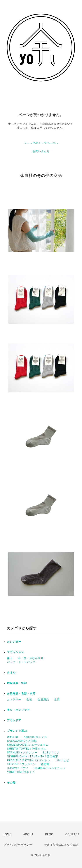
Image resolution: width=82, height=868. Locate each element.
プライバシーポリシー (18, 845)
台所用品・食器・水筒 (21, 693)
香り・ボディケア (18, 710)
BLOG (49, 834)
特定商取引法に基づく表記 (61, 845)
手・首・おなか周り (31, 658)
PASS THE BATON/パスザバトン (29, 760)
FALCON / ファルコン (21, 764)
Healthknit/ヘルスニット (50, 768)
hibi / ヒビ (62, 760)
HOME (7, 834)
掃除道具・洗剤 (17, 683)
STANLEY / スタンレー (22, 753)
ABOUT (28, 834)
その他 (11, 783)
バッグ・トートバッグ (21, 662)
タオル (11, 673)
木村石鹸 (13, 737)
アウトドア (14, 720)
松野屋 (45, 764)
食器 (29, 700)
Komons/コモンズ (35, 737)
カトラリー (14, 700)
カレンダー (14, 642)
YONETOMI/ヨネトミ (21, 772)
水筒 (57, 700)
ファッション (16, 652)
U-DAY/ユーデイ (18, 768)
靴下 (10, 658)
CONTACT (72, 834)
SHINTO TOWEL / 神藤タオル (27, 749)
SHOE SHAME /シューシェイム (28, 745)
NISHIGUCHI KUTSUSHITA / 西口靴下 (33, 756)
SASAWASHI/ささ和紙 (22, 741)
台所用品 (43, 700)
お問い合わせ (41, 151)
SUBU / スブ (51, 753)
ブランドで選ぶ (17, 731)
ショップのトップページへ (41, 143)
